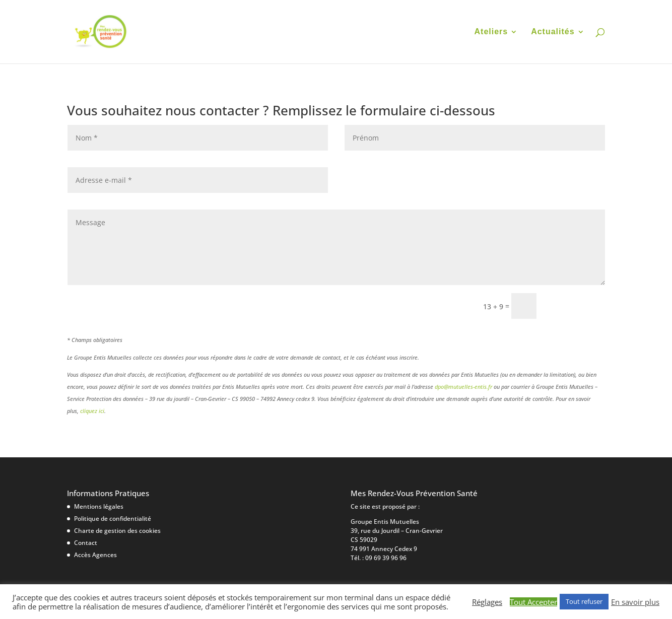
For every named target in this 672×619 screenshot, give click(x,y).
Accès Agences (95, 555)
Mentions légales (99, 506)
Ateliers (491, 32)
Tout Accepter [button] (533, 602)
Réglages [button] (487, 602)
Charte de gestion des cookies (117, 531)
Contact (86, 543)
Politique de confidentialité (113, 519)
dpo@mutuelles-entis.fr (463, 387)
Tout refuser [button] (584, 601)
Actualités (553, 32)
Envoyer (575, 306)
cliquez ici (92, 411)
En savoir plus (635, 602)
